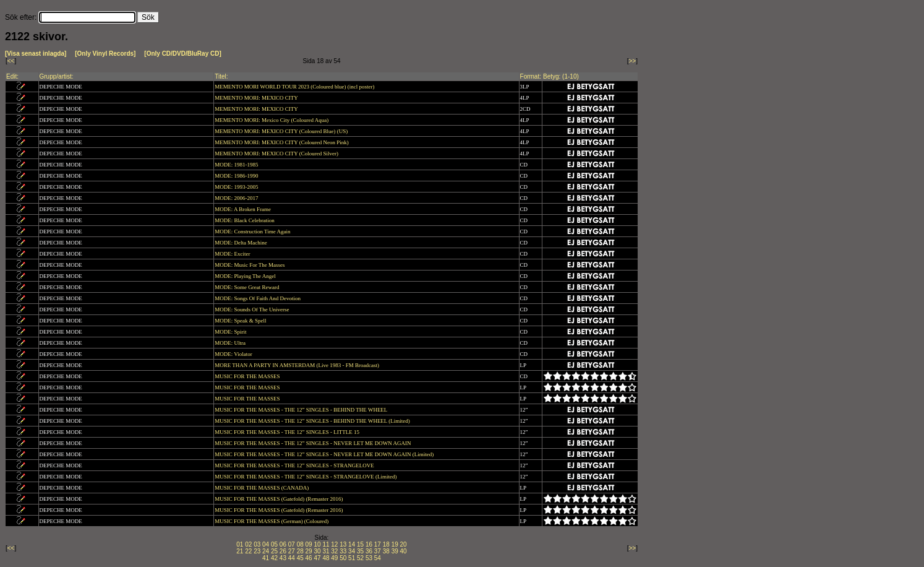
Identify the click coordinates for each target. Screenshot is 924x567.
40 (404, 551)
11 (326, 544)
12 (334, 544)
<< (11, 61)
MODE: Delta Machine (242, 243)
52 (360, 558)
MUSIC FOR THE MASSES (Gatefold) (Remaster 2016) (280, 499)
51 (352, 558)
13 (343, 544)
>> (633, 61)
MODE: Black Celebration (245, 220)
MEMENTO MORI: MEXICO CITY (257, 98)
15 (360, 544)
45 (300, 558)
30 (317, 551)
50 (343, 558)
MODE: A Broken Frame (243, 209)
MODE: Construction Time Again (253, 232)
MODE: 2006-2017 (237, 198)
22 (248, 551)
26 (283, 551)
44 (292, 558)
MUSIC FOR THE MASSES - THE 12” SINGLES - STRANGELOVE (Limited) (306, 477)
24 (266, 551)
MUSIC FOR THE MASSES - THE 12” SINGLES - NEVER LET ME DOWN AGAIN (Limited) (325, 454)
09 (309, 544)
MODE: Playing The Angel (246, 276)
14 (352, 544)
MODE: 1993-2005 (237, 187)
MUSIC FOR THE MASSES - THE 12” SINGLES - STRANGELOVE (295, 465)
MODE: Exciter (233, 254)
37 (378, 551)
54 (378, 558)
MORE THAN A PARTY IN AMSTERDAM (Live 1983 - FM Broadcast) (297, 365)
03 (257, 544)
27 (292, 551)
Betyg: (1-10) (561, 76)
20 (404, 544)
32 (334, 551)
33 (343, 551)
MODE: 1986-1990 (237, 176)
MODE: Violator (234, 354)
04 (266, 544)
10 (317, 544)
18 (386, 544)
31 (326, 551)
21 (240, 551)
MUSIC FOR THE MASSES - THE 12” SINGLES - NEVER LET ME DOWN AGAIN (314, 443)
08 (300, 544)
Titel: (221, 76)
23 (257, 551)
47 (317, 558)
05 (274, 544)
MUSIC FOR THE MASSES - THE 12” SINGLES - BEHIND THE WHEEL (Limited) (313, 421)
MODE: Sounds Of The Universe (253, 309)
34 (352, 551)
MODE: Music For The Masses (250, 265)
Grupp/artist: (57, 76)
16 (369, 544)
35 (360, 551)
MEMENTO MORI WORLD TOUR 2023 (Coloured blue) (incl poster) (295, 87)
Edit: (12, 76)
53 (369, 558)
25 (274, 551)
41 (266, 558)
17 (378, 544)
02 (248, 544)
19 (395, 544)
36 (369, 551)
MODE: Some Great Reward (247, 287)
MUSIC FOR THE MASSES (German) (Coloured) (272, 521)
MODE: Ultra (231, 343)
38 (386, 551)
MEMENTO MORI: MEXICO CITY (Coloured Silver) (277, 154)
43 (283, 558)
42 (274, 558)
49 (334, 558)
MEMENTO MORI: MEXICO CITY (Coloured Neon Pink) (282, 142)
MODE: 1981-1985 (237, 165)
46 (309, 558)
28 (300, 551)
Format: (531, 76)
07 (292, 544)
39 (395, 551)
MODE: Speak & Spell (241, 321)
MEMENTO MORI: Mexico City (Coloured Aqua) (272, 120)
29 (309, 551)
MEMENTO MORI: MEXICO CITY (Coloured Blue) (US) (282, 131)
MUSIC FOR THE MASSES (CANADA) (262, 488)
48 (326, 558)
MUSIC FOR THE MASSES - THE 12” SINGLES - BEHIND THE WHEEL (302, 410)
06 (283, 544)
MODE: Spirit (231, 332)
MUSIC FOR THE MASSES (248, 376)
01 (240, 544)
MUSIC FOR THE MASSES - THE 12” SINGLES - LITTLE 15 (288, 432)
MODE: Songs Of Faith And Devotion (258, 298)
